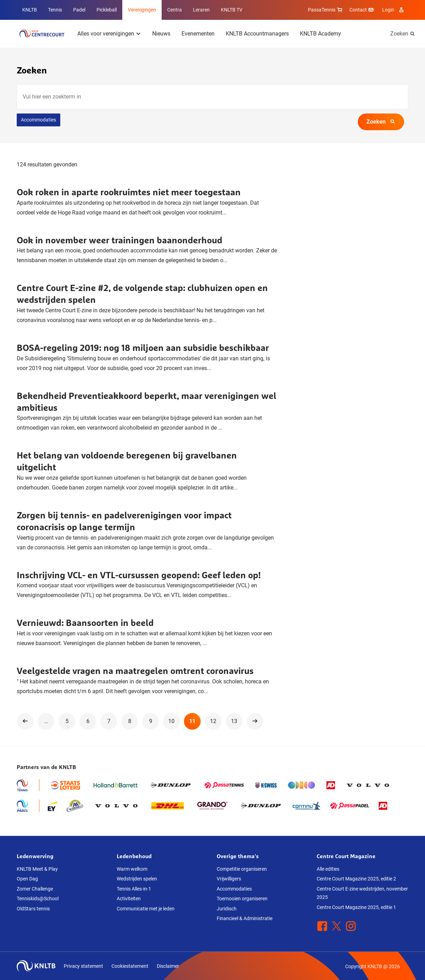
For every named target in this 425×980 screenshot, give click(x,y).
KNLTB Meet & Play (37, 869)
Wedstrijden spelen (137, 879)
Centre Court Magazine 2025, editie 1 (356, 907)
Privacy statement (83, 966)
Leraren (201, 10)
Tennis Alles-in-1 (134, 889)
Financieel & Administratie (245, 918)
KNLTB (30, 10)
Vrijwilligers (229, 879)
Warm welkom (132, 869)
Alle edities (328, 869)
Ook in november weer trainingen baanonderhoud (119, 240)
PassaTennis (326, 10)
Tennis (55, 10)
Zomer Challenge (35, 889)
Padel (79, 10)
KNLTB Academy (320, 34)
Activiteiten (129, 899)
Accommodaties (38, 120)
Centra (175, 10)
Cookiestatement (130, 966)
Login (394, 10)
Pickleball (107, 10)
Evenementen (198, 34)
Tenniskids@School (38, 899)
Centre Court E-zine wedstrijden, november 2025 (362, 893)
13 (234, 721)
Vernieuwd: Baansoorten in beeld (85, 623)
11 (192, 721)
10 (171, 721)
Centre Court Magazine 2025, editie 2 (356, 879)
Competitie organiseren (242, 869)
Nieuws (161, 34)
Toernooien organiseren (242, 899)
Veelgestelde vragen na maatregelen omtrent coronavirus (135, 671)
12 (213, 721)
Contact (362, 10)
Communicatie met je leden (146, 909)
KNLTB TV (232, 10)
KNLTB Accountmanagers (257, 34)
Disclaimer (168, 966)
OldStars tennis (33, 909)
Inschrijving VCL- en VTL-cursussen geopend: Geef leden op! (139, 575)
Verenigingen (142, 10)
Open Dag (27, 879)
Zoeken (399, 34)
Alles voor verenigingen (106, 34)
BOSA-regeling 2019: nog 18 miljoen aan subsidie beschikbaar (143, 348)
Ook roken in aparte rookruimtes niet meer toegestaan (129, 192)
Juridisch (227, 909)
